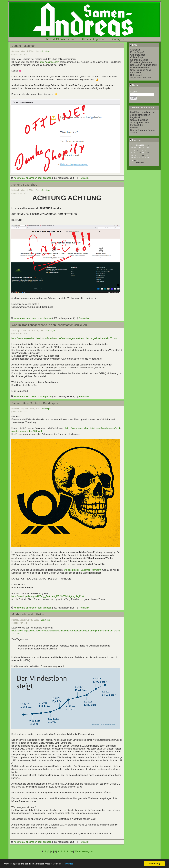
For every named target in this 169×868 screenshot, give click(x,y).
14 (148, 153)
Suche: (135, 85)
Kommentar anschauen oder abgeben (32, 178)
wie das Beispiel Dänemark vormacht (82, 570)
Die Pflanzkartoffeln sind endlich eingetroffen (142, 114)
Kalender (136, 140)
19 (143, 155)
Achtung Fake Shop (140, 123)
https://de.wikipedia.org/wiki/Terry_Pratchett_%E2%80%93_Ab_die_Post (48, 596)
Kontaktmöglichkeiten (141, 62)
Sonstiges (117, 39)
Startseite (135, 50)
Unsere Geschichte (140, 67)
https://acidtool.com (50, 62)
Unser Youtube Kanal (141, 70)
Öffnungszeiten (138, 55)
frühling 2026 (137, 125)
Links (134, 45)
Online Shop (136, 57)
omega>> (88, 851)
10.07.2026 (140, 163)
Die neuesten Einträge (142, 108)
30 (135, 160)
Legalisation (136, 117)
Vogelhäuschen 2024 (141, 78)
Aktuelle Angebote (93, 39)
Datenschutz (137, 75)
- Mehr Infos (67, 864)
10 (71, 851)
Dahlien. (134, 128)
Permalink (84, 178)
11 (140, 153)
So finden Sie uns (139, 60)
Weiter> (79, 851)
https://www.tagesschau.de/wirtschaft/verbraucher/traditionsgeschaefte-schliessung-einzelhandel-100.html (64, 338)
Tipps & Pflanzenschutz (61, 39)
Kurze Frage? (137, 52)
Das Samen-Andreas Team (144, 65)
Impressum (136, 73)
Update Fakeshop (139, 120)
